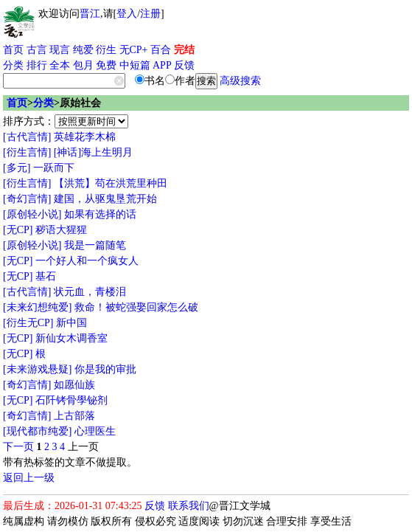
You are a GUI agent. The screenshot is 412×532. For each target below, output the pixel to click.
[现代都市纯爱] (37, 431)
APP (162, 65)
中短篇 (135, 65)
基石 (46, 276)
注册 (150, 14)
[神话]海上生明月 (93, 152)
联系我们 (189, 506)
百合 (161, 50)
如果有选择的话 (100, 214)
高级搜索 (240, 81)
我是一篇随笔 (95, 245)
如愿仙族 (74, 385)
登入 (127, 14)
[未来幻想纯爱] (37, 307)
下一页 (18, 447)
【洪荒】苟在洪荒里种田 (111, 183)
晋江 (90, 14)
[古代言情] (27, 137)
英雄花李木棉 (85, 137)
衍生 (106, 50)
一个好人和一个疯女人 (87, 261)
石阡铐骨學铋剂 (71, 400)
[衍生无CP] (28, 323)
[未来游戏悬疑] (37, 369)
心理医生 (95, 431)
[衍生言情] (27, 152)
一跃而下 (54, 168)
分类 (13, 65)
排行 (37, 65)
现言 (60, 50)
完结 (184, 50)
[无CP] (18, 230)
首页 (13, 50)
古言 (37, 50)
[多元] (17, 168)
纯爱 (83, 50)
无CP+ (134, 50)
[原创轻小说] (32, 214)
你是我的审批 (105, 369)
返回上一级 (29, 478)
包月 (83, 65)
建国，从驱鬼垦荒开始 (105, 199)
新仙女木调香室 (71, 338)
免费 (106, 65)
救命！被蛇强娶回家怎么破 (136, 307)
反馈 (184, 65)
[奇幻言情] (27, 199)
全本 (60, 65)
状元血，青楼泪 (90, 292)
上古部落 (74, 416)
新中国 (71, 323)
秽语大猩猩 (61, 230)
